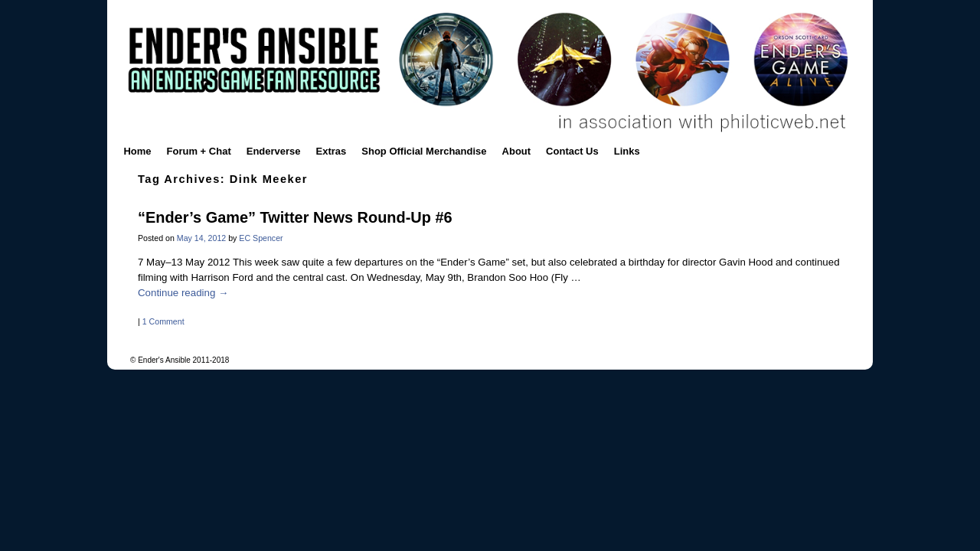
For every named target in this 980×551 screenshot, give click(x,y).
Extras (332, 151)
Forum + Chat (199, 151)
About (517, 151)
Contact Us (572, 151)
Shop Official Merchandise (424, 151)
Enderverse (274, 151)
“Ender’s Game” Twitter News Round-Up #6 (295, 217)
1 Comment (163, 321)
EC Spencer (261, 238)
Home (137, 151)
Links (627, 151)
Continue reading (183, 293)
